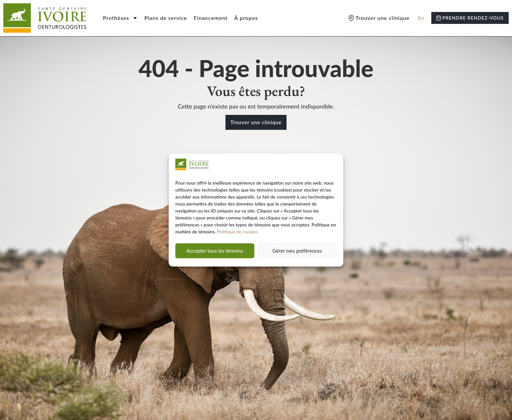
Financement (211, 18)
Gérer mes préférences (297, 251)
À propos (246, 18)
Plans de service (166, 18)
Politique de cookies (237, 232)
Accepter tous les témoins (215, 251)
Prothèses (120, 18)
